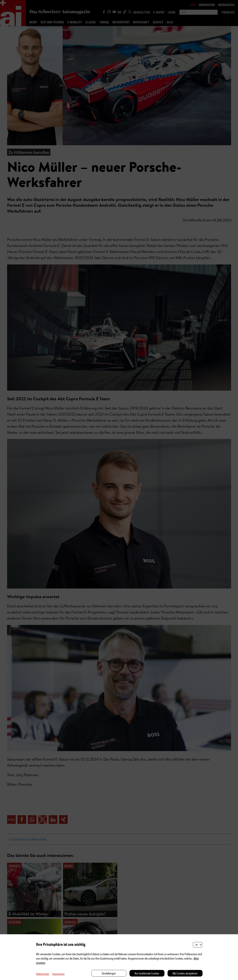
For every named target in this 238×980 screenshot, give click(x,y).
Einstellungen (109, 973)
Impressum (59, 974)
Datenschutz (42, 974)
